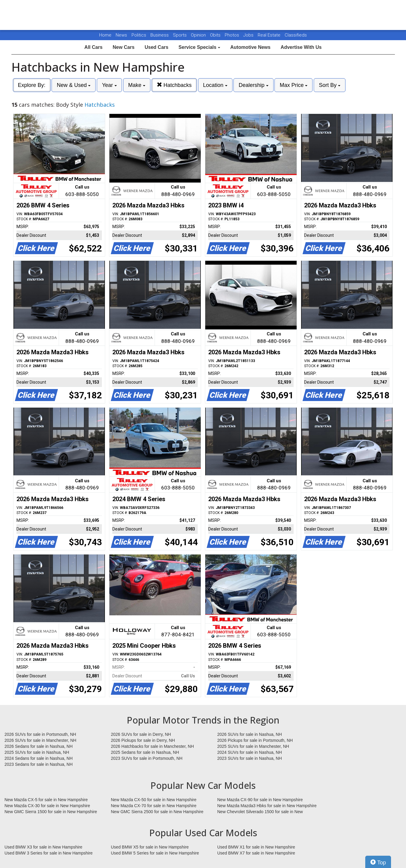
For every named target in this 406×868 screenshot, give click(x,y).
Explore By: (32, 85)
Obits (216, 35)
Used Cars (157, 47)
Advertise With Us (301, 47)
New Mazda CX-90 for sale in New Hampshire (260, 800)
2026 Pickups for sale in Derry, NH (143, 740)
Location (215, 85)
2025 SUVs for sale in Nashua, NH (37, 752)
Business (160, 35)
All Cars (93, 47)
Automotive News (250, 47)
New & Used (74, 85)
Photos (233, 35)
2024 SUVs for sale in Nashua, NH (250, 752)
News (121, 35)
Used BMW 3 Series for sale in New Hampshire (49, 853)
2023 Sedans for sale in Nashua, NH (39, 764)
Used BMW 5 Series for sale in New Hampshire (155, 853)
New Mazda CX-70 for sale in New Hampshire (154, 806)
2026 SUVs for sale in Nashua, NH (250, 734)
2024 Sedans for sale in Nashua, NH (39, 758)
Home (105, 35)
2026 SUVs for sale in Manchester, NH (40, 740)
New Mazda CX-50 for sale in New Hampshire (154, 800)
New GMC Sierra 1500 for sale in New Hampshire (51, 812)
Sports (180, 35)
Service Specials (199, 47)
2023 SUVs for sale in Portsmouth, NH (147, 758)
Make (137, 85)
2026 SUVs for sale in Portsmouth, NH (40, 734)
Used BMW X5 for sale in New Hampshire (150, 847)
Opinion (199, 35)
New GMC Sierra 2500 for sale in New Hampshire (157, 812)
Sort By (330, 85)
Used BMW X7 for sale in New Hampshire (256, 853)
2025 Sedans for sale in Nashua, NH (145, 752)
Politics (139, 35)
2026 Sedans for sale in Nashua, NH (39, 746)
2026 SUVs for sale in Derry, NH (141, 734)
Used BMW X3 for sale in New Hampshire (43, 847)
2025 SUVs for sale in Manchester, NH (253, 746)
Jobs (249, 35)
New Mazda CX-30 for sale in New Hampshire (47, 806)
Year (109, 85)
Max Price (293, 85)
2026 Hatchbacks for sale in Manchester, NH (152, 746)
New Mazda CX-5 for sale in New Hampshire (46, 800)
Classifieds (296, 35)
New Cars (124, 47)
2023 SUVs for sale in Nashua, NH (250, 758)
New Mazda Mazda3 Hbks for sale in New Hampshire (267, 806)
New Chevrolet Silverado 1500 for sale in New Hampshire (260, 812)
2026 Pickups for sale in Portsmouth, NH (255, 740)
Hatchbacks (174, 85)
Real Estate (270, 35)
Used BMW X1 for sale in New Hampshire (256, 847)
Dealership (253, 85)
